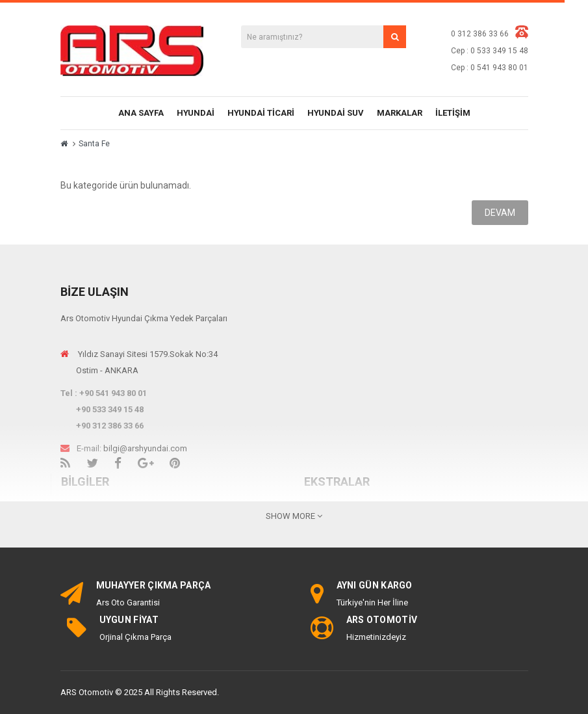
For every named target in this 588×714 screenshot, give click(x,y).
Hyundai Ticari (261, 113)
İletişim (453, 113)
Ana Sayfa (141, 113)
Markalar (400, 113)
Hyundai (196, 113)
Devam (500, 213)
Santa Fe (94, 144)
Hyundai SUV (336, 113)
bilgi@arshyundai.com (145, 448)
